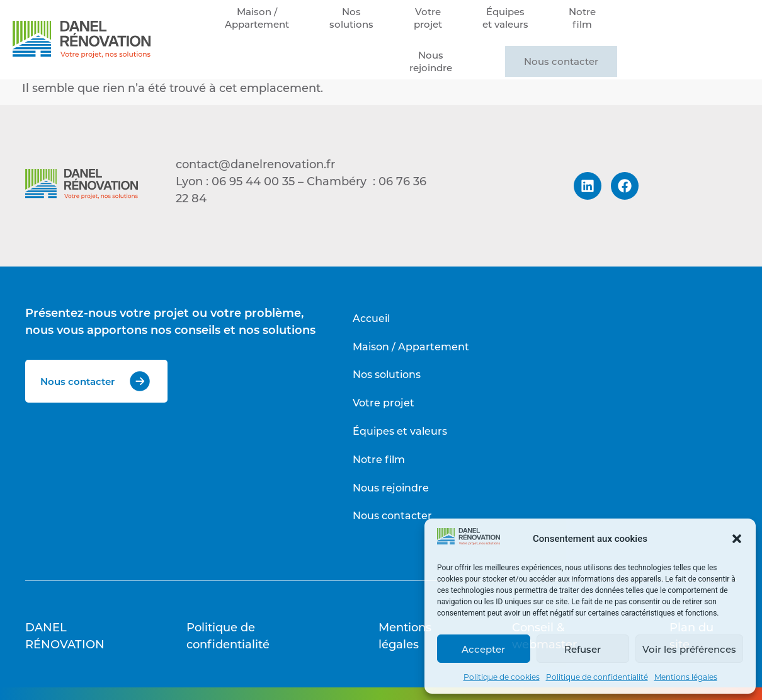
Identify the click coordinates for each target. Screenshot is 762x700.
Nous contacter (561, 61)
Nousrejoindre (431, 61)
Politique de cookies (502, 677)
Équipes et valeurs (400, 431)
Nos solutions (387, 374)
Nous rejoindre (391, 487)
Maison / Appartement (411, 346)
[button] (737, 539)
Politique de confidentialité (597, 677)
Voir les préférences (689, 649)
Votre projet (384, 402)
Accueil (371, 318)
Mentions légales (686, 677)
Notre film (379, 459)
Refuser (583, 649)
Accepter (483, 649)
